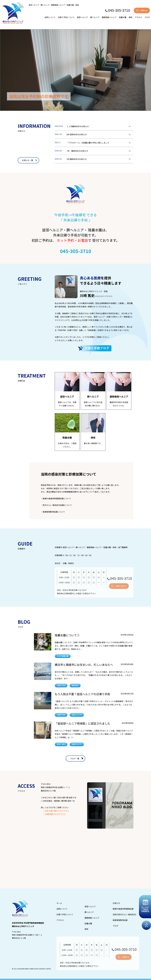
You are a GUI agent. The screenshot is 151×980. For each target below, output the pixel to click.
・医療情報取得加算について (53, 512)
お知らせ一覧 (28, 160)
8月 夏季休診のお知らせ (77, 134)
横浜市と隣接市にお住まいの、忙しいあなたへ (84, 665)
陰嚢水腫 (123, 17)
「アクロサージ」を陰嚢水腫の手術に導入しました (88, 143)
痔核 (131, 17)
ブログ (147, 17)
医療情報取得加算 (120, 920)
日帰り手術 (61, 685)
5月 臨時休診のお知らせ (77, 159)
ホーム (59, 903)
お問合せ (144, 10)
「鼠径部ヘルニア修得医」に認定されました (83, 723)
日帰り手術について (66, 17)
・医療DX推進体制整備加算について (56, 498)
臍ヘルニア (95, 17)
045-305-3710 (118, 10)
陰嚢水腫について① (67, 635)
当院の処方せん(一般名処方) (125, 914)
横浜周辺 (75, 685)
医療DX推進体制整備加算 (123, 909)
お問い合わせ (121, 586)
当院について (50, 17)
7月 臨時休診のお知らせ (77, 151)
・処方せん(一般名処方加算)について (56, 505)
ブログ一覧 (75, 758)
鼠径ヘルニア (82, 17)
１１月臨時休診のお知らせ (78, 126)
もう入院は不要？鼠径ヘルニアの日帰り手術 (82, 694)
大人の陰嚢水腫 (63, 656)
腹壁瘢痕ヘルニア (109, 17)
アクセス (138, 17)
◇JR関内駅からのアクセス (54, 814)
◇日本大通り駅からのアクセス (56, 811)
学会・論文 (61, 744)
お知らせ (116, 903)
